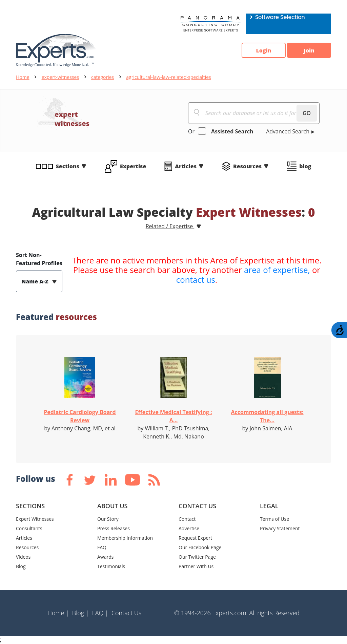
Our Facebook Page (200, 547)
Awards (105, 557)
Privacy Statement (280, 528)
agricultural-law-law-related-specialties (168, 77)
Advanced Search (288, 131)
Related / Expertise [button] (170, 226)
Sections (68, 166)
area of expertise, (277, 270)
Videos (23, 557)
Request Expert (195, 538)
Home (23, 77)
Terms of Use (274, 519)
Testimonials (111, 566)
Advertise (189, 528)
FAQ (102, 547)
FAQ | (100, 613)
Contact (187, 519)
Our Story (108, 519)
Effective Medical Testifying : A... (174, 416)
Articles (186, 166)
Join (309, 50)
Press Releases (114, 528)
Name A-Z (36, 281)
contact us (196, 280)
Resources (247, 166)
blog (305, 166)
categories (103, 77)
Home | (58, 613)
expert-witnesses (60, 77)
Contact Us (127, 613)
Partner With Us (196, 566)
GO (307, 113)
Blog (21, 566)
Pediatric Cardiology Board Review (80, 416)
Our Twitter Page (197, 557)
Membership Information (125, 538)
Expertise (133, 166)
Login (263, 50)
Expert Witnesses (35, 519)
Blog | (81, 613)
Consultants (29, 528)
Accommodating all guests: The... (267, 416)
